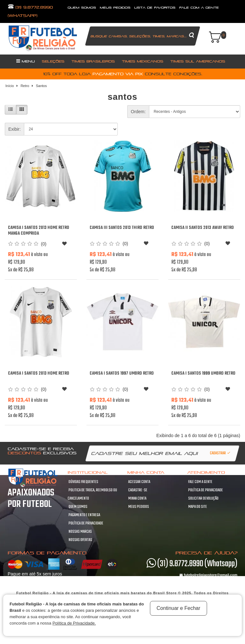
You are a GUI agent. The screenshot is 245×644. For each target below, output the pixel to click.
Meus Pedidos (115, 7)
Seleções (53, 61)
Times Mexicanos (143, 61)
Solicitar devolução (203, 499)
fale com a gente (199, 7)
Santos (41, 86)
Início (10, 86)
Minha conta (137, 499)
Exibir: (15, 129)
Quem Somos (78, 507)
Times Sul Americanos (198, 61)
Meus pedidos (139, 507)
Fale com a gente (200, 482)
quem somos (82, 7)
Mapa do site (198, 507)
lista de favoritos (155, 7)
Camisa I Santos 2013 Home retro (39, 373)
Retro (25, 86)
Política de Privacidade (86, 523)
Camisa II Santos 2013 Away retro (203, 228)
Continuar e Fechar (178, 608)
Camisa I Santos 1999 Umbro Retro (203, 373)
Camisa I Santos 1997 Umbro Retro (122, 373)
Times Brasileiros (93, 61)
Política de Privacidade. (74, 623)
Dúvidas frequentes (83, 482)
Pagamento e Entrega (84, 515)
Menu (26, 61)
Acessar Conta (139, 482)
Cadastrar (220, 453)
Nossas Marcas (80, 532)
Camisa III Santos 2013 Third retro (122, 228)
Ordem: (138, 112)
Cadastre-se (138, 490)
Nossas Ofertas (80, 540)
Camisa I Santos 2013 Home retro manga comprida (39, 231)
